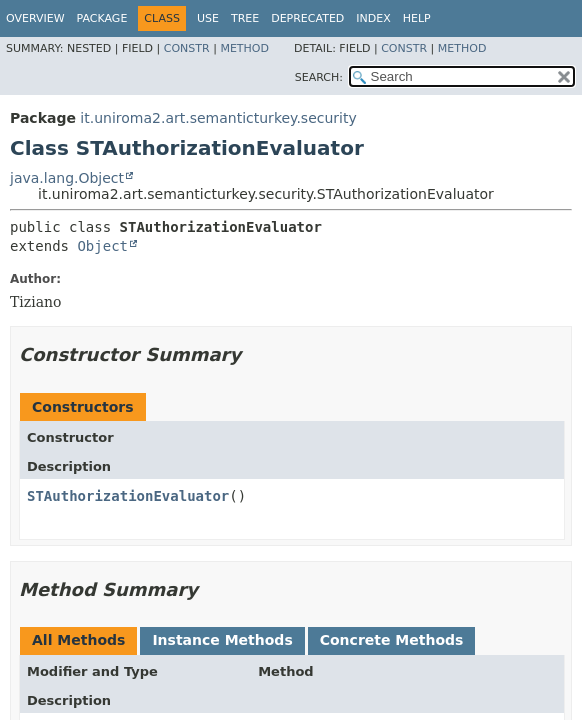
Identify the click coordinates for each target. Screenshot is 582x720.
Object (102, 246)
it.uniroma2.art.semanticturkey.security (218, 118)
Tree (245, 18)
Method (244, 48)
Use (208, 18)
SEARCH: (319, 77)
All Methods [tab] (78, 640)
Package (102, 18)
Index (373, 18)
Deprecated (307, 18)
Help (417, 18)
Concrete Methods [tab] (392, 640)
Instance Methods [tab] (222, 640)
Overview (35, 18)
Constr (187, 48)
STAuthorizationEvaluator (128, 496)
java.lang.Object (67, 178)
